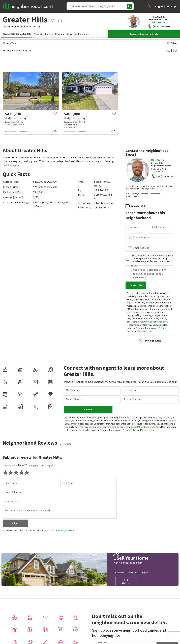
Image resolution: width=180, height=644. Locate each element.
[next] (56, 91)
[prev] (6, 91)
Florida (19, 26)
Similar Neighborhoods (78, 34)
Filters (172, 43)
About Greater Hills (43, 34)
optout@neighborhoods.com (153, 322)
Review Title (12, 501)
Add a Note (133, 266)
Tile (168, 51)
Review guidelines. (66, 530)
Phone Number (142, 237)
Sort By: (7, 51)
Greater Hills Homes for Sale (17, 34)
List (175, 51)
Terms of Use (144, 331)
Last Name (158, 227)
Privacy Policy (130, 430)
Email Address (141, 248)
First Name (134, 227)
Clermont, (9, 26)
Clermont (47, 157)
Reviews (60, 34)
